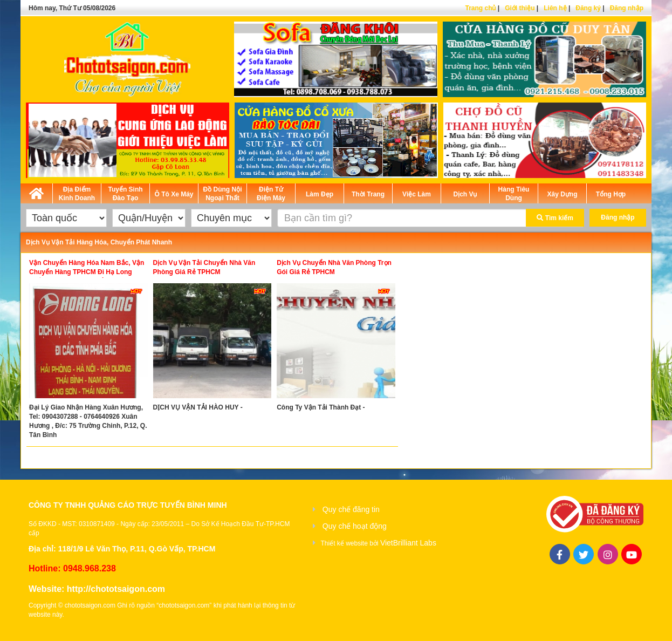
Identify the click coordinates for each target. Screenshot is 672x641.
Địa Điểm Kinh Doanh (77, 194)
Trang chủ (480, 8)
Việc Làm (417, 194)
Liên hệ (555, 8)
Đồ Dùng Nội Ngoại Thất (223, 194)
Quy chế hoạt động (355, 526)
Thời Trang (368, 194)
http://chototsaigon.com (116, 589)
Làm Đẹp (320, 194)
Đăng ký (588, 8)
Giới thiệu (520, 8)
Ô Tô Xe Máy (174, 194)
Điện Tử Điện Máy (271, 194)
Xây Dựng (562, 194)
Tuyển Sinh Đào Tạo (125, 194)
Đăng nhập (627, 8)
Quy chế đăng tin (351, 509)
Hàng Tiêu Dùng (514, 194)
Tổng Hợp (611, 194)
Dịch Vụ (465, 194)
